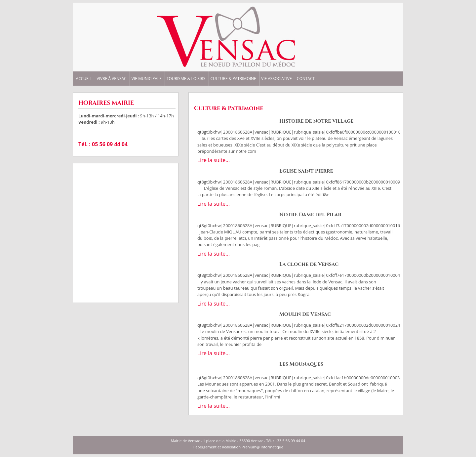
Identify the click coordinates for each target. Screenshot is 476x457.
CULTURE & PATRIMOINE (233, 79)
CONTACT (306, 79)
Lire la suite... (214, 160)
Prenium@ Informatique (262, 447)
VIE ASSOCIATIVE (277, 79)
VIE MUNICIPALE (147, 79)
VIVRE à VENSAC (112, 79)
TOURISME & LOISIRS (186, 79)
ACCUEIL (84, 79)
